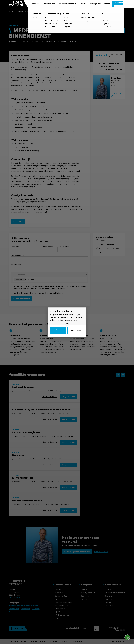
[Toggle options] (67, 324)
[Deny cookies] (76, 331)
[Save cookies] (58, 331)
